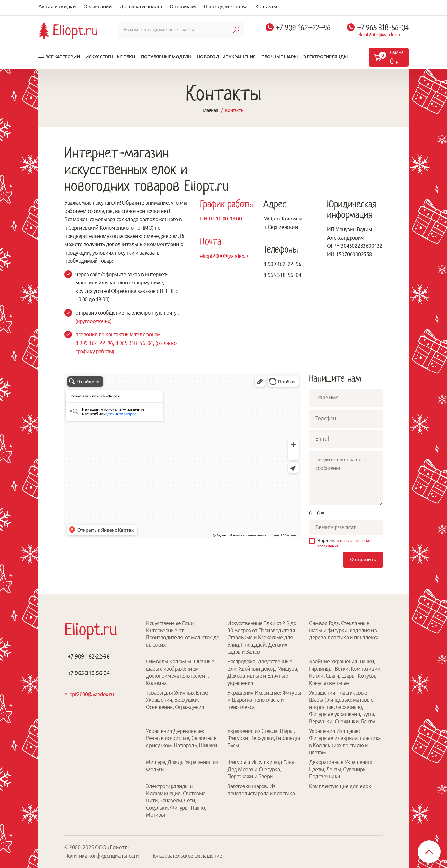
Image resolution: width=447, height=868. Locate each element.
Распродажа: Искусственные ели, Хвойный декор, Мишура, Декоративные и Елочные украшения (263, 672)
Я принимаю (345, 543)
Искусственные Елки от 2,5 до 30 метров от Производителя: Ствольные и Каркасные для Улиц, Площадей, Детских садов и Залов (262, 637)
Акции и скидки (57, 6)
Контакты (266, 6)
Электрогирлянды (326, 57)
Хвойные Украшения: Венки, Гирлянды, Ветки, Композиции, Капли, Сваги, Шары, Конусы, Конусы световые (345, 672)
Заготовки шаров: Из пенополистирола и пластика (261, 790)
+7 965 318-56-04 (383, 28)
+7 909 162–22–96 (303, 28)
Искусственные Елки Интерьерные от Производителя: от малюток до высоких (183, 634)
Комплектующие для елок (340, 786)
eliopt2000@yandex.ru (379, 35)
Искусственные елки (110, 57)
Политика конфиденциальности (102, 856)
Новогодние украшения (226, 57)
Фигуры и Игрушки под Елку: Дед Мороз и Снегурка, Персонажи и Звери (262, 769)
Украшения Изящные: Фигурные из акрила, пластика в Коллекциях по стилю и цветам (345, 742)
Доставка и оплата (141, 6)
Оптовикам (183, 6)
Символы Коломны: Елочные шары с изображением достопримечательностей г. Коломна (180, 672)
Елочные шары (280, 57)
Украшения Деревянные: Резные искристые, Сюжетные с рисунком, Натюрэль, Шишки (181, 738)
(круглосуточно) (94, 321)
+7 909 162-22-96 (89, 656)
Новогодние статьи (226, 6)
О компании (98, 6)
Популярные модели (166, 57)
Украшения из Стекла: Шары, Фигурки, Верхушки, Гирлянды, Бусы (264, 738)
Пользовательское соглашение (186, 856)
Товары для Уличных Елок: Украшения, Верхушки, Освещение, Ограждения (177, 700)
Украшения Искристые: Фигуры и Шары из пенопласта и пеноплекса (264, 700)
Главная (211, 110)
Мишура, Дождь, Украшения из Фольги (182, 766)
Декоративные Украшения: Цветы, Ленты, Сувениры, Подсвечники (340, 769)
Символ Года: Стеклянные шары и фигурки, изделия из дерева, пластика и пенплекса (344, 630)
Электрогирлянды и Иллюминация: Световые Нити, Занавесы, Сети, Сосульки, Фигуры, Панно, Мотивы (176, 800)
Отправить (363, 560)
